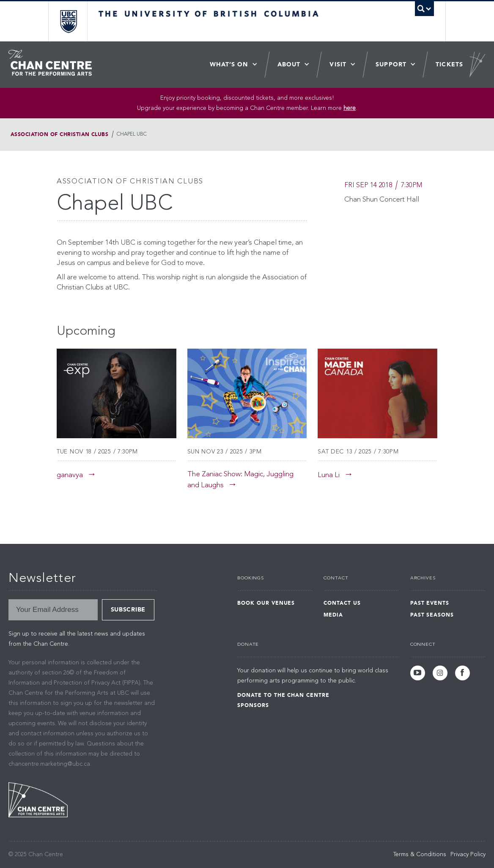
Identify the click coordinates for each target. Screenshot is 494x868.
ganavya (70, 475)
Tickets (449, 64)
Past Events (430, 603)
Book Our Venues (266, 603)
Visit (338, 64)
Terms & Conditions (420, 854)
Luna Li (329, 475)
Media (333, 615)
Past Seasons (432, 615)
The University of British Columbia (75, 21)
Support (391, 64)
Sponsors (253, 705)
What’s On (229, 64)
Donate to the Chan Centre (283, 695)
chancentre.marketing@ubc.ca (49, 764)
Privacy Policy (468, 854)
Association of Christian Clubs (59, 134)
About (289, 64)
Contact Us (342, 603)
